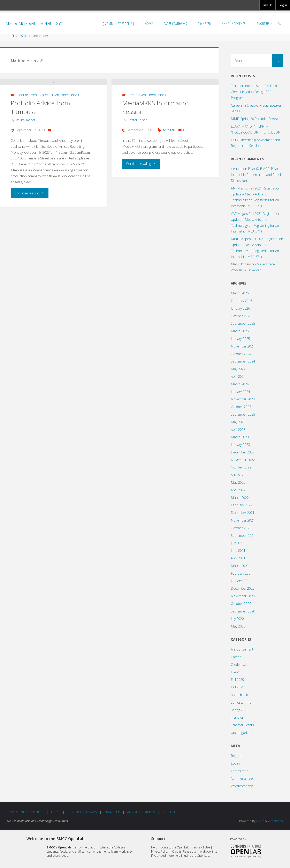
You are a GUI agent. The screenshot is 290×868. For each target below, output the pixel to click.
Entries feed (240, 771)
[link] (280, 23)
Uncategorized (242, 733)
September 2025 (243, 323)
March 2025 (240, 331)
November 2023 (243, 399)
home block (70, 131)
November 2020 (243, 596)
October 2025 (241, 316)
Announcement (27, 131)
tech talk (169, 166)
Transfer (237, 717)
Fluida (260, 821)
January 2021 (240, 581)
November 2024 (243, 346)
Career (45, 131)
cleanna (237, 169)
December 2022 (243, 452)
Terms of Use (201, 847)
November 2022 (243, 460)
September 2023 (243, 414)
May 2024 (238, 369)
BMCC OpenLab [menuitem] (16, 5)
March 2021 (240, 566)
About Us (171, 812)
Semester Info (241, 702)
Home (56, 812)
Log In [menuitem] (283, 5)
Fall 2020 (237, 680)
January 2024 (240, 392)
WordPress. (276, 821)
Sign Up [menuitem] (268, 5)
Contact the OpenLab (175, 847)
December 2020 (243, 588)
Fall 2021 (237, 687)
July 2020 (237, 619)
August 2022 (240, 475)
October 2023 (241, 407)
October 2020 (241, 604)
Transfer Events (242, 725)
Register (237, 756)
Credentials (239, 665)
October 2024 (241, 354)
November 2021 (243, 520)
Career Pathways (82, 812)
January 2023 (240, 445)
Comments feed (242, 778)
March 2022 (240, 498)
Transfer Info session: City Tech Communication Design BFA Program (254, 92)
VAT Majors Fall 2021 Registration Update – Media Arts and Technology (255, 220)
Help (154, 847)
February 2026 (242, 301)
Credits (177, 851)
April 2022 (238, 490)
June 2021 (238, 551)
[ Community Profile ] (25, 812)
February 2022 (242, 505)
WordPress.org (242, 786)
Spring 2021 (239, 710)
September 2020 (243, 611)
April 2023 (238, 430)
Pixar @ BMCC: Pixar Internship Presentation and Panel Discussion (256, 175)
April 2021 (238, 558)
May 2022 (238, 482)
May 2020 (238, 626)
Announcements (141, 812)
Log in (235, 763)
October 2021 (241, 528)
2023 (23, 36)
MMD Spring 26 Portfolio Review (255, 119)
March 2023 (240, 437)
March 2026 (240, 293)
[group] (268, 5)
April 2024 (238, 376)
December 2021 (243, 513)
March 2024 (240, 384)
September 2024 (243, 361)
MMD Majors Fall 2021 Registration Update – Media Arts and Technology (257, 245)
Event (56, 131)
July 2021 (237, 543)
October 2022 (241, 467)
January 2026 (240, 308)
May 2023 (238, 422)
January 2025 (240, 339)
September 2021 (243, 536)
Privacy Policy (160, 851)
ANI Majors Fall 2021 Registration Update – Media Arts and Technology (255, 194)
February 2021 (242, 573)
